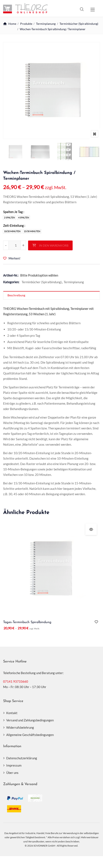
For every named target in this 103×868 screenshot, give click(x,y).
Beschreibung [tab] (16, 295)
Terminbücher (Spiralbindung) (79, 24)
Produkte (26, 24)
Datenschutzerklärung (22, 758)
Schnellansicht (91, 529)
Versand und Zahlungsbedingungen (30, 720)
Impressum (14, 765)
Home (12, 24)
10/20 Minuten (12, 231)
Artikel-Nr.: (11, 275)
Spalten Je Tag (13, 212)
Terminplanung (46, 24)
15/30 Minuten (32, 231)
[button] (93, 9)
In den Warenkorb (54, 245)
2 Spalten (9, 218)
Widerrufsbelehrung (20, 727)
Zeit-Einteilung (13, 226)
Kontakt (12, 713)
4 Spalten (24, 218)
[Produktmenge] (15, 245)
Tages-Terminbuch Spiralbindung (27, 622)
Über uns (12, 773)
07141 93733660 (16, 681)
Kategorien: (11, 282)
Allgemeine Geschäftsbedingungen (30, 735)
